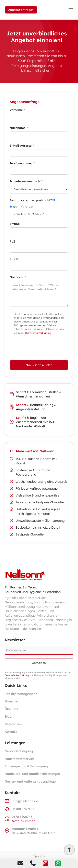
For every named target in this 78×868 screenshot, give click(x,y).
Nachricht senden (39, 365)
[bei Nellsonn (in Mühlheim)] (11, 214)
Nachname (18, 128)
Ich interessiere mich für (27, 181)
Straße (15, 224)
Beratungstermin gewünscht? (31, 200)
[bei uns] (23, 207)
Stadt (14, 259)
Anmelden (39, 663)
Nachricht (17, 277)
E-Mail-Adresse (21, 146)
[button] (71, 10)
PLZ (12, 241)
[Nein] (11, 207)
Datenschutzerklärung (38, 333)
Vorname (16, 110)
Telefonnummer (21, 163)
